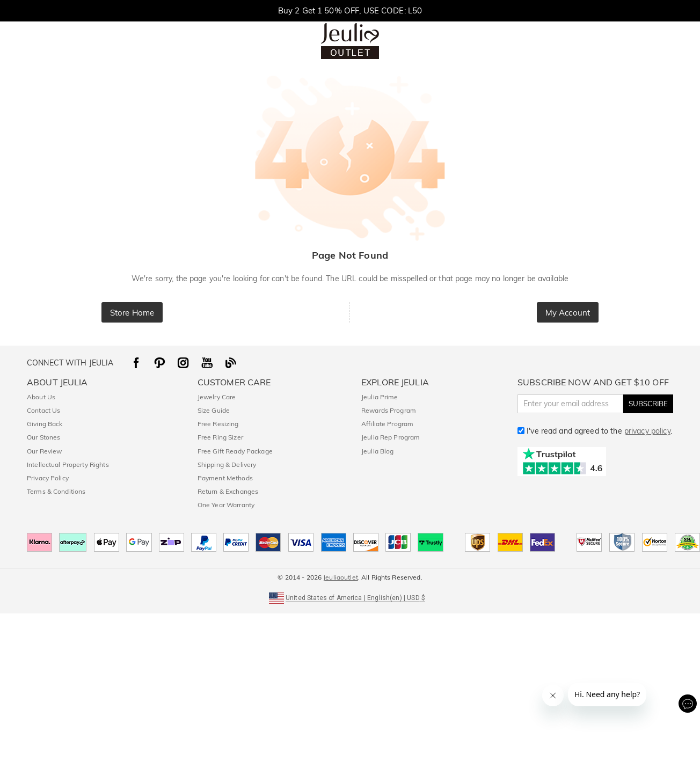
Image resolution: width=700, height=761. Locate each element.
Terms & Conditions (56, 491)
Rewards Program (389, 410)
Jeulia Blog (377, 451)
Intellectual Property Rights (68, 464)
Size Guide (214, 410)
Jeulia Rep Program (391, 437)
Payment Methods (225, 478)
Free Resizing (218, 424)
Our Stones (43, 437)
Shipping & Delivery (227, 464)
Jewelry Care (217, 397)
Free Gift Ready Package (235, 451)
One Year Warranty (226, 505)
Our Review (44, 451)
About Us (41, 397)
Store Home (132, 313)
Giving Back (45, 424)
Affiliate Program (387, 424)
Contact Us (43, 410)
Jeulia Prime (380, 397)
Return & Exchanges (228, 491)
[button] (350, 597)
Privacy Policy (48, 478)
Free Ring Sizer (220, 437)
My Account (568, 313)
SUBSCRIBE (648, 404)
